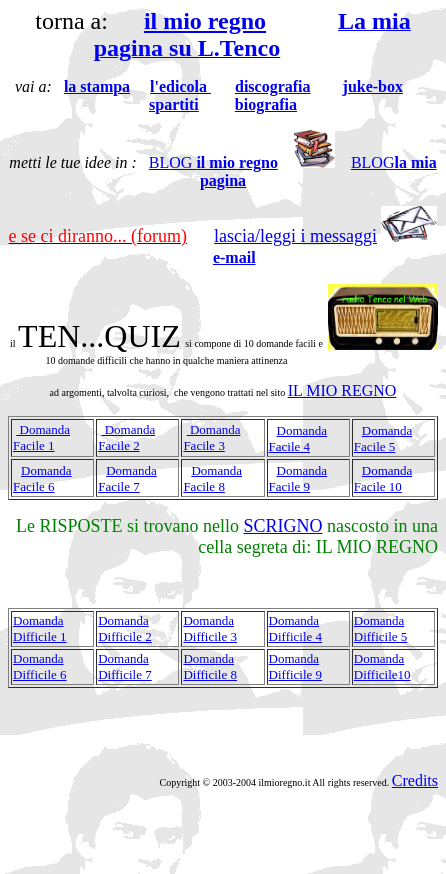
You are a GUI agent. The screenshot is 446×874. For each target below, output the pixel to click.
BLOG (213, 162)
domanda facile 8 (212, 478)
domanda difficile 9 (296, 666)
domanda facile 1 (41, 437)
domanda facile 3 (211, 437)
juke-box (373, 86)
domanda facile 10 (383, 478)
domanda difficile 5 (381, 628)
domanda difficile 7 (125, 666)
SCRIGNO (283, 526)
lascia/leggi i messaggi (295, 236)
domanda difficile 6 (40, 666)
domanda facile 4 (298, 438)
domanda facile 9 (298, 478)
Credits (415, 780)
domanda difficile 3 (210, 628)
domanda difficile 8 (210, 666)
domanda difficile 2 (125, 628)
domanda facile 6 (42, 478)
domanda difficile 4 (296, 628)
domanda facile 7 (127, 478)
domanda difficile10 (382, 666)
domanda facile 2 (126, 437)
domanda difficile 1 (40, 628)
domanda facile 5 (383, 438)
